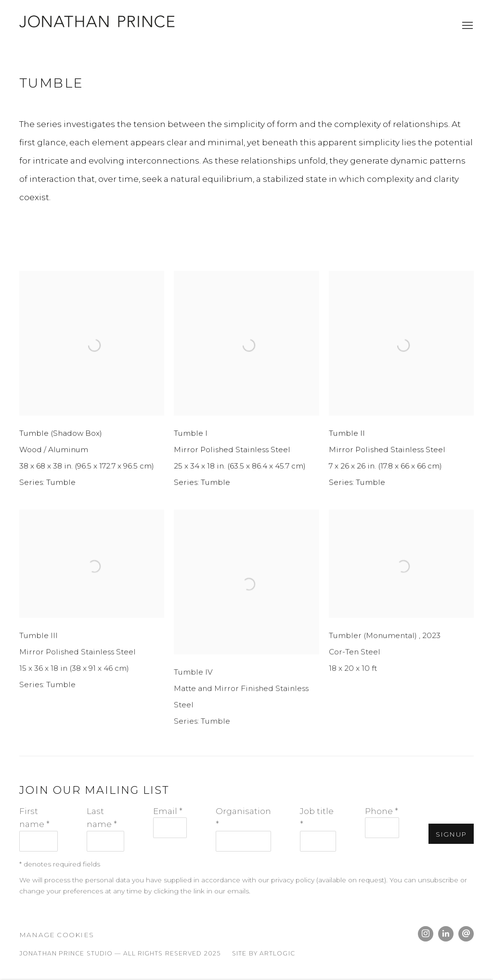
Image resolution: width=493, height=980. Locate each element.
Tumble (52, 83)
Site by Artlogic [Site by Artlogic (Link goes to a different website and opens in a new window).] (264, 953)
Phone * (382, 811)
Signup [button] (451, 834)
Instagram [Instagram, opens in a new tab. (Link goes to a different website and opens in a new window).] (426, 934)
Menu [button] (467, 26)
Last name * (102, 817)
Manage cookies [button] (57, 935)
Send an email (466, 934)
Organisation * (243, 817)
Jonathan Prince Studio (101, 26)
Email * (168, 811)
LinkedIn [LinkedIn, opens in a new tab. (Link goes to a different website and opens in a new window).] (446, 934)
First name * (34, 817)
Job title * (317, 817)
